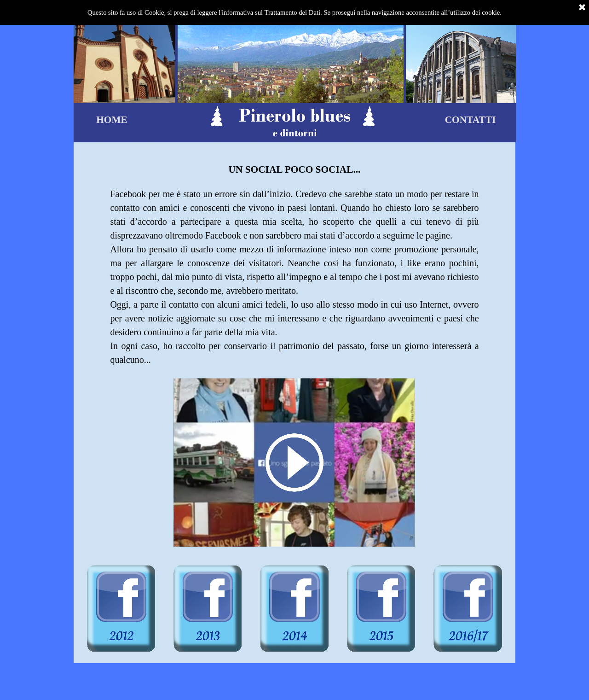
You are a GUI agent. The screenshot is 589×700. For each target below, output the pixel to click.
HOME (112, 120)
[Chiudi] (582, 8)
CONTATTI (471, 120)
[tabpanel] (294, 259)
